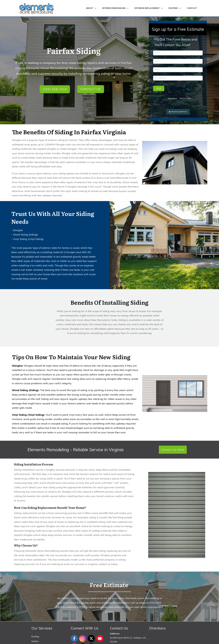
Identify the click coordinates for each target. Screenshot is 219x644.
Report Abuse (173, 98)
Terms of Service (185, 98)
